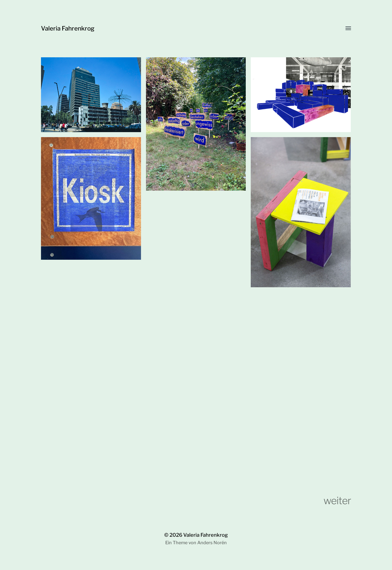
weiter (337, 501)
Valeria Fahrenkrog (68, 28)
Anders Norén (212, 543)
